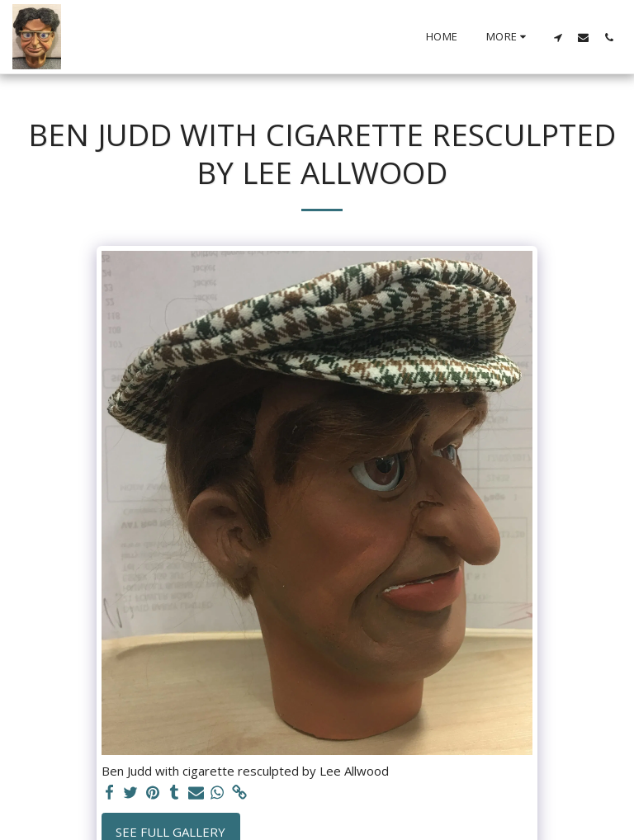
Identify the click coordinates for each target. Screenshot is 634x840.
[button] (558, 37)
